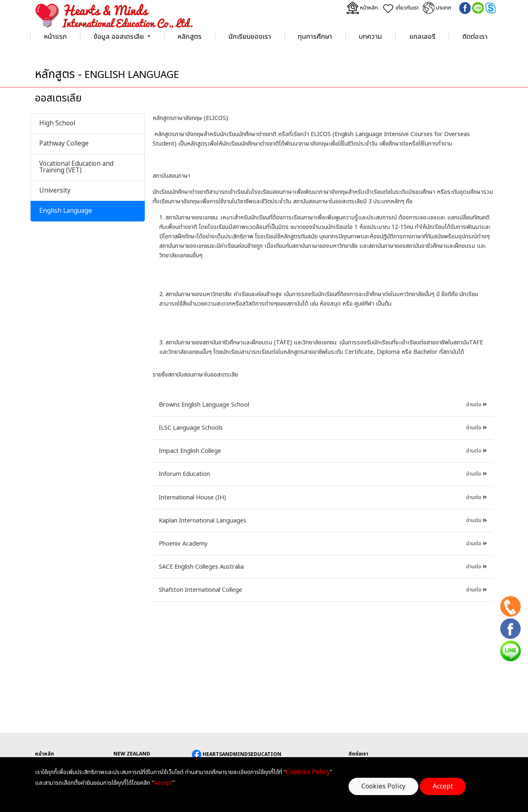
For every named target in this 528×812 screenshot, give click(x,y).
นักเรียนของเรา (250, 37)
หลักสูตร (190, 37)
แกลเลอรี (422, 37)
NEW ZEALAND (132, 754)
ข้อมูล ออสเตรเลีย (119, 37)
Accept (443, 786)
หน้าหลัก (362, 8)
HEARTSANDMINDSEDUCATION (237, 754)
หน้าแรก (55, 37)
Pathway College (64, 144)
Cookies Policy (383, 786)
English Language (66, 211)
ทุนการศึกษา (315, 37)
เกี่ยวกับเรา (400, 8)
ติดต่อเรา (475, 37)
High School (57, 124)
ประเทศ (437, 8)
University (55, 191)
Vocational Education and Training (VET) (76, 167)
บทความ (370, 37)
